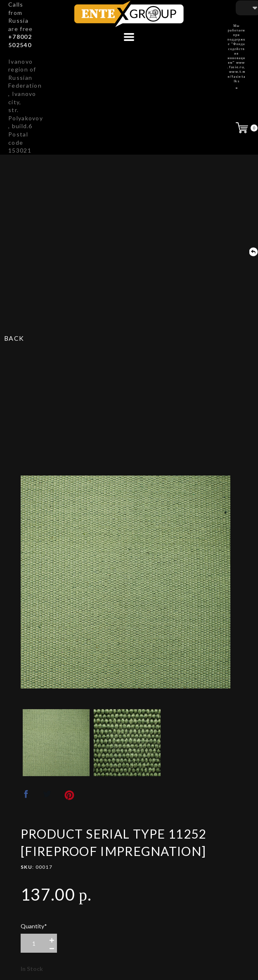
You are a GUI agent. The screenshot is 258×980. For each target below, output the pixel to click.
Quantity (34, 926)
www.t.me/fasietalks (237, 76)
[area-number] (34, 943)
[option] (125, 582)
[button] (129, 37)
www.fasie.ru (236, 65)
